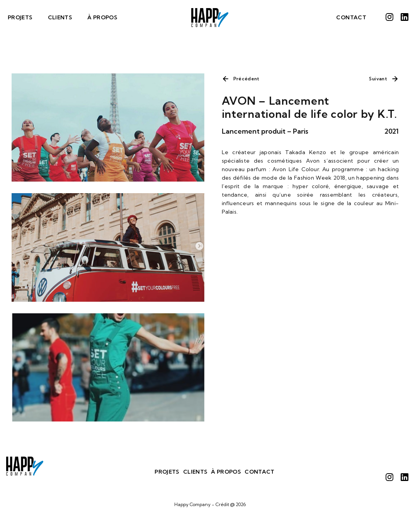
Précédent (247, 79)
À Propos (102, 17)
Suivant (378, 79)
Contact (351, 17)
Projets (20, 17)
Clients (60, 17)
